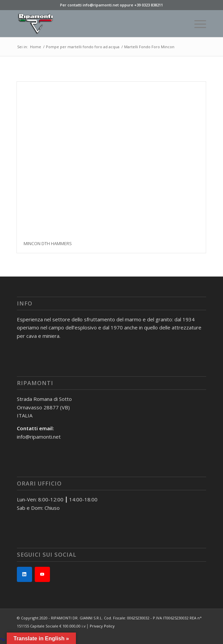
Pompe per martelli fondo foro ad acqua (83, 47)
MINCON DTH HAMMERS (48, 243)
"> (3, 640)
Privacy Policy (102, 626)
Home (36, 47)
